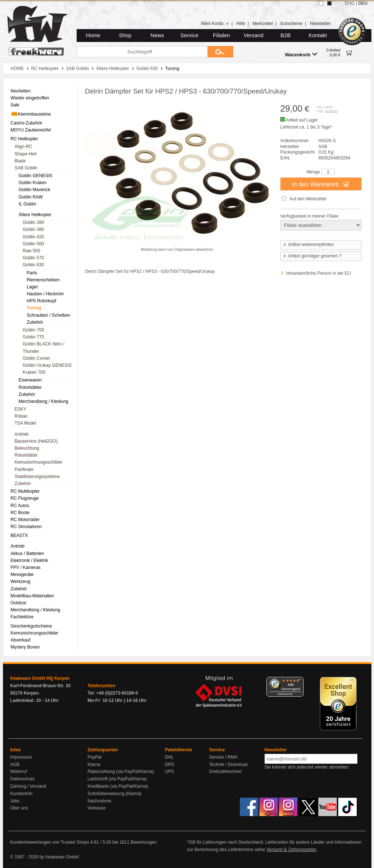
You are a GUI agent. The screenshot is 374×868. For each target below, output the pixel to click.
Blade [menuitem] (20, 161)
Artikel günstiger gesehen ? (312, 256)
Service (190, 35)
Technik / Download (228, 765)
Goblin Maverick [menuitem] (35, 190)
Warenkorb (301, 54)
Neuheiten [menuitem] (21, 91)
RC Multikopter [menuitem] (25, 491)
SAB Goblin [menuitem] (26, 168)
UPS (170, 772)
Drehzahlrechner (226, 772)
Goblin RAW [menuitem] (31, 197)
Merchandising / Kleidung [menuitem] (44, 401)
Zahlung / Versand (28, 786)
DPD (170, 765)
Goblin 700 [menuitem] (34, 330)
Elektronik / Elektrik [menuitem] (29, 560)
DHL (169, 757)
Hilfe (241, 24)
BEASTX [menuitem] (19, 535)
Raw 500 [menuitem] (32, 251)
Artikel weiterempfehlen (308, 245)
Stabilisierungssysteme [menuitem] (37, 477)
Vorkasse (97, 808)
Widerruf (19, 772)
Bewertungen (144, 842)
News (158, 35)
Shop (125, 35)
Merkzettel (263, 24)
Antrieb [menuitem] (22, 434)
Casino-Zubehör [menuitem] (27, 123)
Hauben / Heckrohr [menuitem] (46, 294)
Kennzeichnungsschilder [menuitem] (39, 462)
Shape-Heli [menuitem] (26, 154)
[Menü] (299, 681)
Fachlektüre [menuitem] (22, 617)
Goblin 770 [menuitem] (34, 337)
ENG (350, 3)
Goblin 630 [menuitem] (34, 265)
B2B (286, 35)
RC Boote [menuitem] (20, 513)
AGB (15, 765)
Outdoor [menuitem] (19, 603)
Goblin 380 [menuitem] (34, 229)
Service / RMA (223, 757)
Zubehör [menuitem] (35, 322)
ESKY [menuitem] (21, 409)
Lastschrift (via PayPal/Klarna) (117, 779)
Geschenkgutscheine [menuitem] (31, 626)
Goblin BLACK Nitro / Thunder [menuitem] (44, 347)
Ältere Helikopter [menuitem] (35, 215)
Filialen (221, 35)
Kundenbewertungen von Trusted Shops (50, 842)
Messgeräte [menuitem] (22, 574)
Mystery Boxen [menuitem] (25, 647)
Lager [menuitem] (33, 287)
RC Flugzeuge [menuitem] (25, 498)
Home (93, 35)
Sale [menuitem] (15, 105)
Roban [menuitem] (21, 416)
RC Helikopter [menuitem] (25, 139)
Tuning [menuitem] (34, 308)
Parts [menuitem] (32, 273)
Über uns (19, 808)
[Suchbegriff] (142, 52)
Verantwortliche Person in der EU (319, 273)
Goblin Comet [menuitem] (36, 358)
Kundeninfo (22, 794)
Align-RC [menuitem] (24, 147)
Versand (254, 35)
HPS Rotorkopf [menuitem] (42, 301)
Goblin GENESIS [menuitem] (36, 176)
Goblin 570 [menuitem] (34, 258)
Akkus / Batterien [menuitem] (27, 554)
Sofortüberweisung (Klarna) (115, 794)
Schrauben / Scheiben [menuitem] (49, 315)
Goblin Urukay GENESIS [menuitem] (47, 365)
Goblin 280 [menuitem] (34, 222)
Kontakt (318, 35)
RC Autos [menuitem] (20, 506)
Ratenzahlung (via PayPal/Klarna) (121, 772)
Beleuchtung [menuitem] (27, 448)
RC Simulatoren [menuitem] (26, 527)
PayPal (95, 757)
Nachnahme (100, 801)
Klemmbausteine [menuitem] (31, 114)
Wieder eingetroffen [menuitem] (30, 98)
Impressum (21, 757)
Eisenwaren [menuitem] (30, 380)
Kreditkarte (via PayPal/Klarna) (118, 786)
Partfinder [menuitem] (24, 470)
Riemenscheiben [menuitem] (43, 280)
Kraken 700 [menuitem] (34, 372)
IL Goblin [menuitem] (28, 204)
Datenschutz (23, 779)
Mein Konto (215, 24)
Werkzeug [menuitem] (21, 581)
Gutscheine (291, 24)
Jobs (15, 801)
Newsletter (320, 24)
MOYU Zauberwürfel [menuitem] (31, 130)
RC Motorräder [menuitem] (25, 520)
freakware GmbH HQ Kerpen (40, 678)
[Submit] (220, 52)
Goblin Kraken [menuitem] (33, 183)
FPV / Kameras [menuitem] (26, 567)
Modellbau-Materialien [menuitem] (32, 596)
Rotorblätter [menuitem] (30, 387)
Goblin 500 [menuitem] (34, 244)
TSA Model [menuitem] (26, 423)
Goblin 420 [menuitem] (34, 237)
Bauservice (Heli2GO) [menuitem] (36, 441)
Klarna (94, 765)
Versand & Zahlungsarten (291, 850)
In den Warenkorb (321, 184)
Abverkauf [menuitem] (21, 640)
